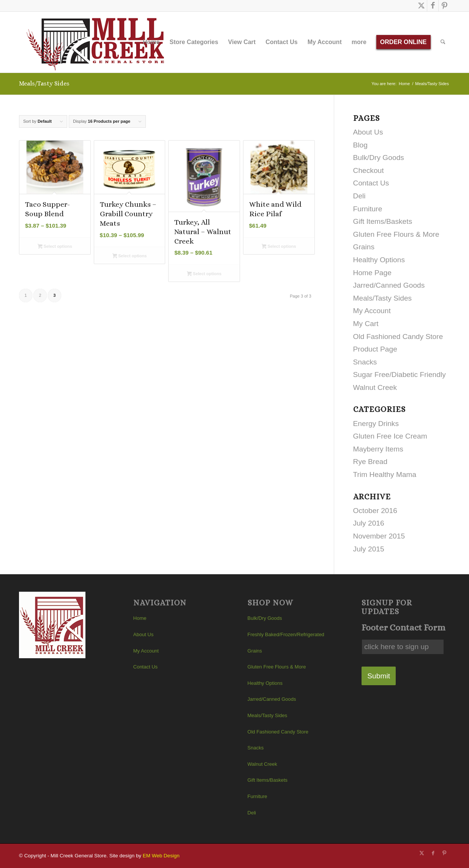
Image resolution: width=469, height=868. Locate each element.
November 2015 (379, 536)
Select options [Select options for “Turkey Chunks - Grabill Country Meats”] (130, 257)
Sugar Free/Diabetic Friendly (400, 375)
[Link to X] (421, 6)
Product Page (375, 349)
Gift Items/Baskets (383, 221)
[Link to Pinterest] (444, 6)
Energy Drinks (376, 424)
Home (140, 618)
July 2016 (369, 523)
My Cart (366, 324)
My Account (372, 311)
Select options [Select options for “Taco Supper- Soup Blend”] (55, 247)
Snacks (365, 362)
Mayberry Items (378, 449)
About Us (368, 132)
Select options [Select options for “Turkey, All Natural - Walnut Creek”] (204, 274)
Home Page (372, 273)
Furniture (368, 209)
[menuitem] (151, 42)
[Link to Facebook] (433, 6)
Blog (360, 145)
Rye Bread (370, 462)
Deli (359, 196)
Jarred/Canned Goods (389, 285)
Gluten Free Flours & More (396, 234)
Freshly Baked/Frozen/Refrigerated (286, 634)
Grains (364, 247)
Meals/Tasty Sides (383, 298)
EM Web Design (161, 856)
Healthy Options (379, 260)
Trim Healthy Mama (385, 474)
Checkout (369, 170)
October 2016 (375, 511)
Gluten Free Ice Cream (390, 436)
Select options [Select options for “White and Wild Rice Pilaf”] (279, 247)
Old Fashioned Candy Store (398, 337)
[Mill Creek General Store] (98, 42)
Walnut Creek (375, 387)
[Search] (443, 42)
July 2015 (369, 549)
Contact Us (371, 183)
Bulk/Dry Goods (379, 158)
